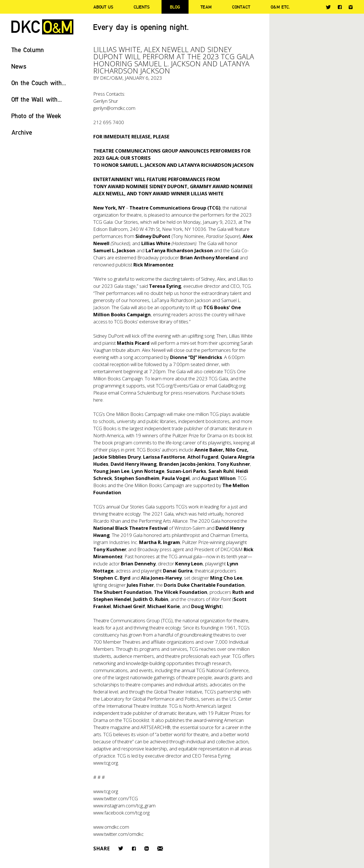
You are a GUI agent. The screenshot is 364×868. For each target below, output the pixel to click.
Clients (142, 7)
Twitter (328, 7)
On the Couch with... (39, 83)
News (19, 66)
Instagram (351, 7)
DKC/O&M (42, 27)
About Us (103, 7)
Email (160, 848)
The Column (28, 50)
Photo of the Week (36, 116)
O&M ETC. (280, 7)
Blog (175, 7)
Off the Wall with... (37, 99)
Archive (22, 132)
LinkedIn (147, 848)
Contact (241, 7)
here (98, 400)
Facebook (340, 7)
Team (206, 7)
